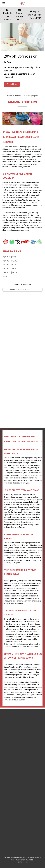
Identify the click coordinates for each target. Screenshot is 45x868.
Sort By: (13, 290)
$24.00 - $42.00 (10, 261)
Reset (5, 277)
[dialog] (41, 863)
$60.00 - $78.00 (10, 269)
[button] (12, 84)
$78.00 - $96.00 (10, 273)
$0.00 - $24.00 (9, 257)
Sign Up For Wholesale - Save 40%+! (35, 15)
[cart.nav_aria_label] (42, 3)
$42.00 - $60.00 (10, 265)
